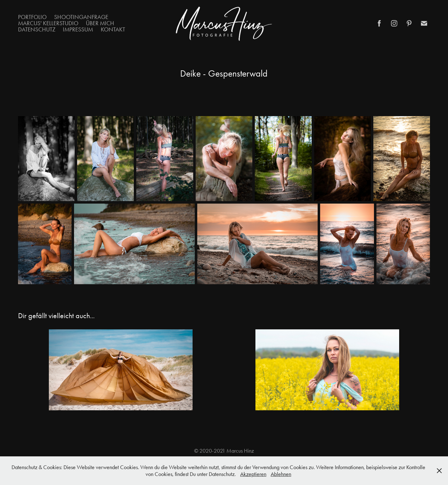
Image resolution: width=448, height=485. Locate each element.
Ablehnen (281, 474)
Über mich (100, 23)
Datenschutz (37, 29)
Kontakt (113, 29)
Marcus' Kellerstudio (48, 23)
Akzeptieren (253, 474)
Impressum (78, 29)
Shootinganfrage (81, 17)
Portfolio (32, 17)
